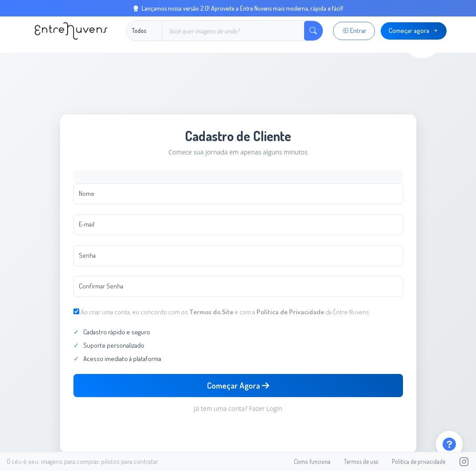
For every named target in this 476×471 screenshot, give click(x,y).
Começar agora (414, 30)
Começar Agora (238, 385)
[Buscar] (233, 31)
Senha (87, 255)
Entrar (354, 30)
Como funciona (312, 461)
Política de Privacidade (290, 312)
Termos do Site (211, 312)
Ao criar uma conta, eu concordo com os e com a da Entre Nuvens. (226, 312)
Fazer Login (265, 408)
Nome (87, 193)
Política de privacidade (419, 461)
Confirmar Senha (101, 286)
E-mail (87, 224)
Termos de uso (361, 461)
